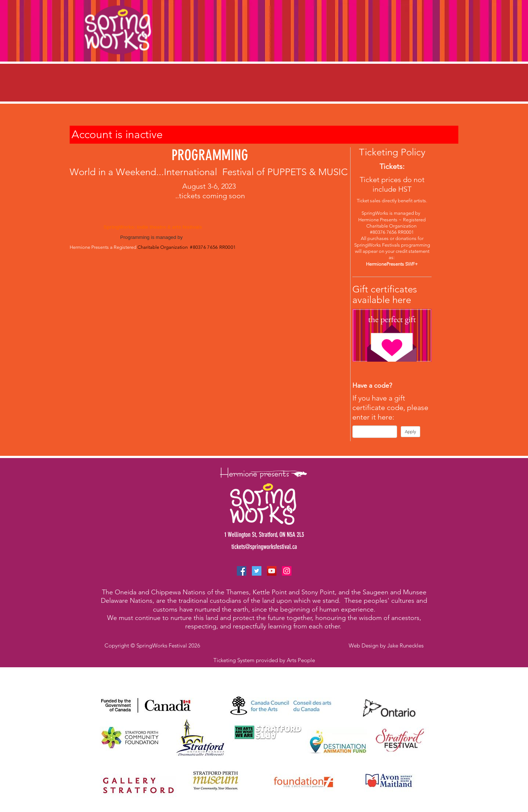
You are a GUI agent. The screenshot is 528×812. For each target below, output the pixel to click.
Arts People (301, 660)
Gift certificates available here (385, 295)
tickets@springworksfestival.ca (264, 547)
